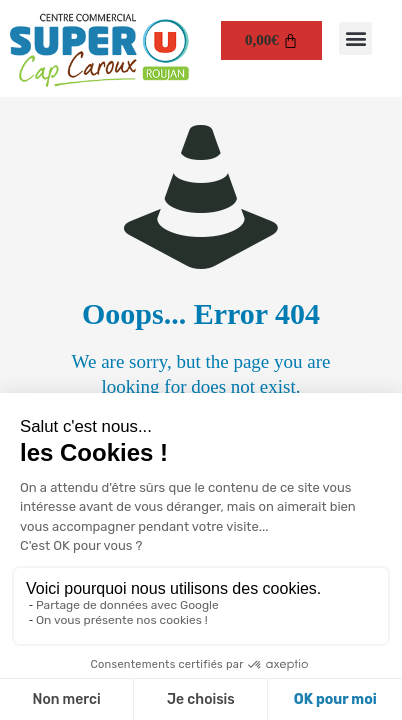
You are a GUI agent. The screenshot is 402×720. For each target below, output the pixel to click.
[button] (355, 38)
